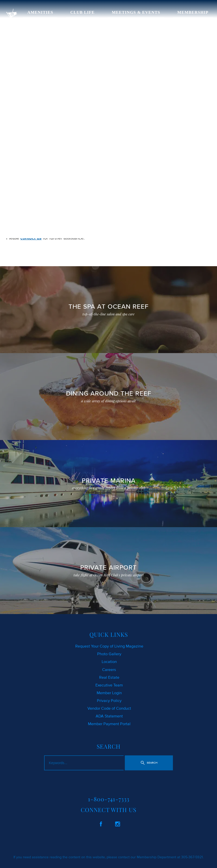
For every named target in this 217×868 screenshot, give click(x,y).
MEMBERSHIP (193, 12)
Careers (109, 669)
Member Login (109, 693)
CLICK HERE (19, 214)
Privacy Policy (109, 700)
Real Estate (109, 677)
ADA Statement (109, 716)
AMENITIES (40, 12)
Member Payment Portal (109, 724)
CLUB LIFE (82, 12)
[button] (149, 763)
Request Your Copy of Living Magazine (109, 646)
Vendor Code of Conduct (109, 708)
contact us (31, 238)
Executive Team (109, 685)
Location (109, 661)
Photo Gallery (109, 654)
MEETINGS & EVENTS (136, 12)
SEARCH (101, 214)
